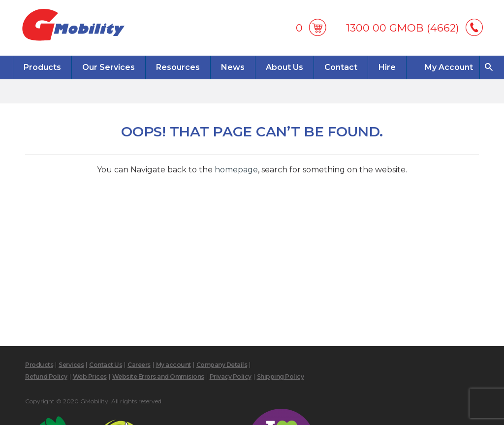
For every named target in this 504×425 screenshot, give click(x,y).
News (233, 67)
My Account (449, 67)
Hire (387, 67)
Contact (341, 67)
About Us (284, 67)
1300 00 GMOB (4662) (403, 28)
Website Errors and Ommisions (158, 376)
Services (71, 365)
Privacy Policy (231, 376)
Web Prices (90, 376)
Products (42, 67)
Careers (139, 365)
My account (173, 365)
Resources (178, 67)
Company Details (222, 365)
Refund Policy (46, 376)
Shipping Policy (281, 376)
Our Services (109, 67)
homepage (236, 170)
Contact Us (106, 365)
